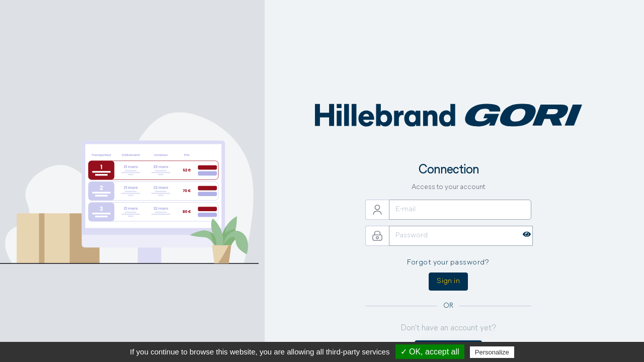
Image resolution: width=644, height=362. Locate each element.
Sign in (448, 281)
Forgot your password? (448, 263)
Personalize (492, 352)
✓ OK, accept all (430, 352)
